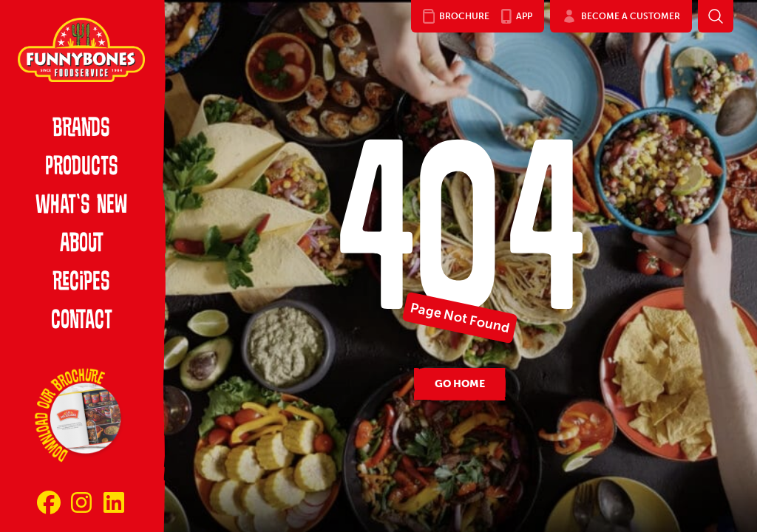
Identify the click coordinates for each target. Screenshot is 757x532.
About (82, 245)
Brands (81, 129)
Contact (82, 321)
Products (82, 168)
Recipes (81, 283)
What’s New (81, 206)
